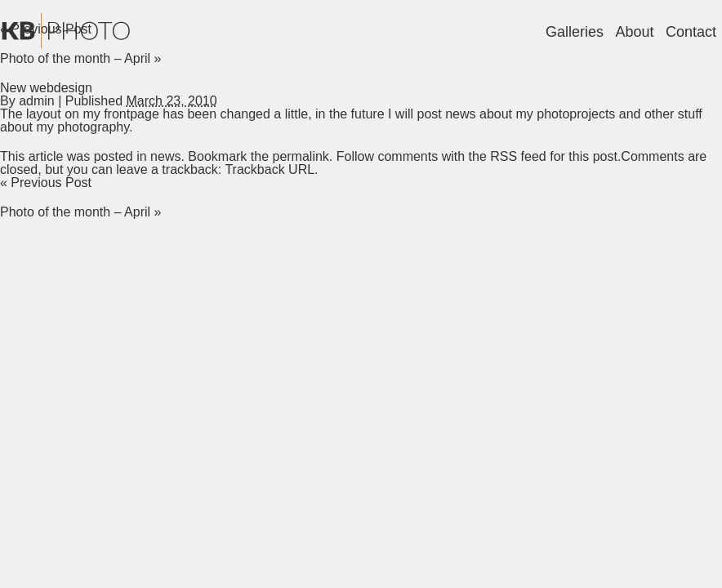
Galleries (575, 32)
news (165, 156)
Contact (691, 32)
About (634, 32)
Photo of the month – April (80, 58)
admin (37, 101)
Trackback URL (270, 169)
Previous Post (46, 183)
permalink (300, 156)
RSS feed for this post (554, 156)
